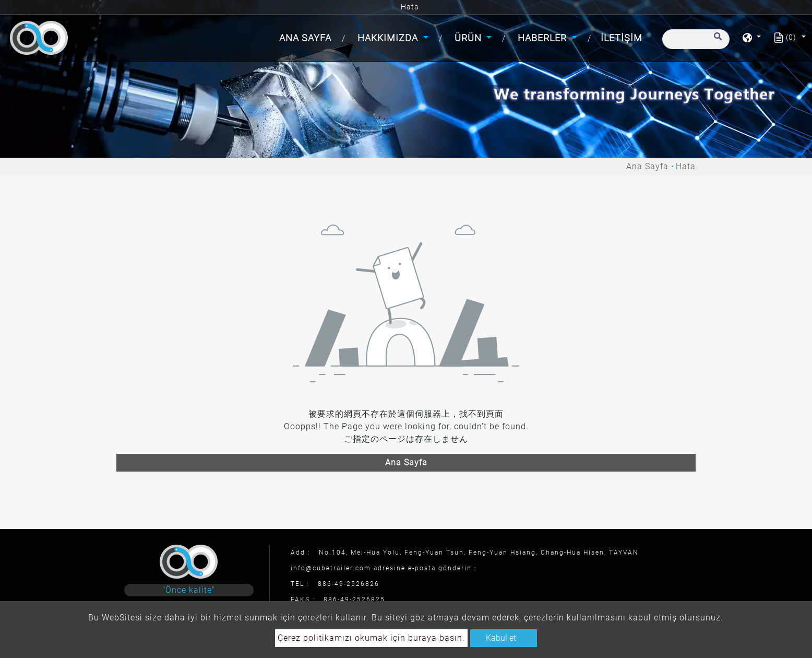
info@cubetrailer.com (331, 568)
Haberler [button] (544, 38)
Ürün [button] (469, 38)
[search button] (716, 41)
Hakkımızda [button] (389, 38)
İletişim (622, 38)
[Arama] (696, 39)
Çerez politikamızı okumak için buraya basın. (371, 638)
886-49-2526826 (349, 584)
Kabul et (501, 638)
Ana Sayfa (307, 37)
